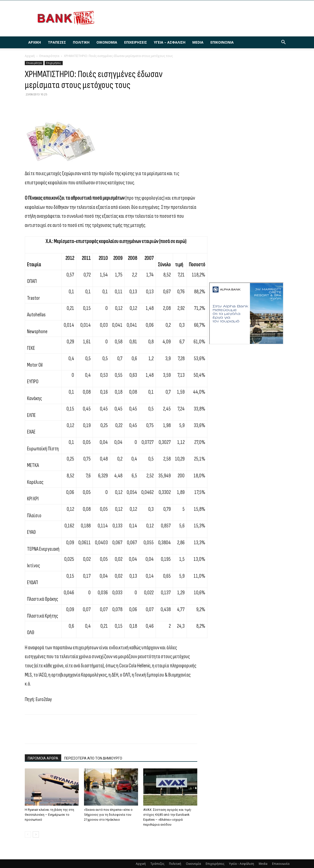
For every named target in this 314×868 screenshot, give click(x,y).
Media (198, 42)
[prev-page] (28, 834)
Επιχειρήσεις (136, 42)
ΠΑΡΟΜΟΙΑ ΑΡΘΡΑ (43, 758)
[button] (284, 43)
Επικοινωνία (222, 42)
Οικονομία (107, 42)
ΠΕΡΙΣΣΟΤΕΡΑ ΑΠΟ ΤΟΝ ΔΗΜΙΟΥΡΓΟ (93, 758)
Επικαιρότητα (49, 56)
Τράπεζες (57, 42)
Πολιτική (81, 42)
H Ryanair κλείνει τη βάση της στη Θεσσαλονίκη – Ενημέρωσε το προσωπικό (49, 815)
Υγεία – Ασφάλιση (170, 42)
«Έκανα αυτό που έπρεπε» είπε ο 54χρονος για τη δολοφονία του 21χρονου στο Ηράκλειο (108, 815)
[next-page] (36, 834)
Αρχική (35, 42)
